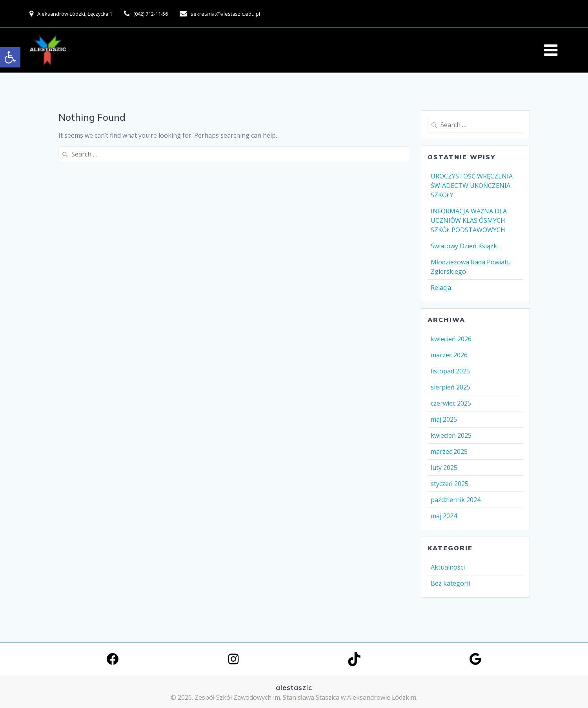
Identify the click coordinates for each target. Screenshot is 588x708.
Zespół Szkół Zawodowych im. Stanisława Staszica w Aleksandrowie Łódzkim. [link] (306, 697)
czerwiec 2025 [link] (451, 403)
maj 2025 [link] (444, 419)
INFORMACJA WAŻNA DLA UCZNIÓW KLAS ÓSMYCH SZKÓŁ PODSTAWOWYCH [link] (469, 220)
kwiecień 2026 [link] (451, 339)
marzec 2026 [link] (449, 355)
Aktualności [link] (448, 567)
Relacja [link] (441, 288)
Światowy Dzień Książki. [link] (465, 246)
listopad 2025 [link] (450, 371)
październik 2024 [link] (456, 500)
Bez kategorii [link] (450, 583)
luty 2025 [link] (444, 468)
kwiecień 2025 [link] (451, 435)
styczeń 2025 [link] (450, 484)
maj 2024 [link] (444, 516)
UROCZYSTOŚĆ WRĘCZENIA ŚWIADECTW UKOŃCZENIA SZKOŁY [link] (472, 186)
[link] (10, 57)
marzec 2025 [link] (449, 451)
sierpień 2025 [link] (451, 387)
